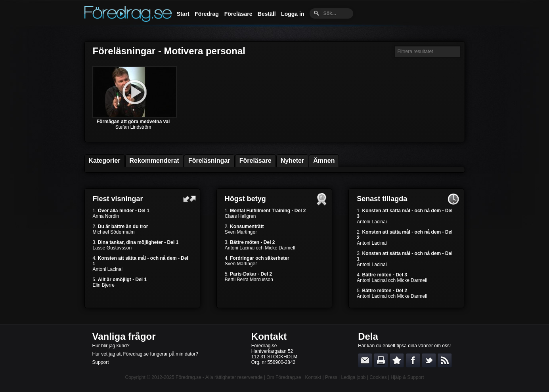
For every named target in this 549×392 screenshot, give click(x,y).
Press (331, 377)
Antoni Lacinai (108, 269)
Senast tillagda (382, 199)
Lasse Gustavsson (112, 248)
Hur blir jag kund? (111, 346)
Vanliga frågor (124, 336)
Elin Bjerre (104, 285)
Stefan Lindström (133, 127)
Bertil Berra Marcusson (249, 280)
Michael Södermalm (114, 232)
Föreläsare (238, 14)
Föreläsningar (209, 161)
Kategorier (105, 161)
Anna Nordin (106, 216)
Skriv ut (381, 360)
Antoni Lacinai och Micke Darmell (260, 248)
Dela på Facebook (413, 360)
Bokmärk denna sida (397, 360)
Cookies (378, 377)
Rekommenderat (154, 161)
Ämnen (324, 161)
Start (183, 14)
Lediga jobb (353, 377)
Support (101, 362)
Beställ (267, 14)
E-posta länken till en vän (365, 360)
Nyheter (293, 161)
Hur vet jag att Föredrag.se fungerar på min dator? (145, 354)
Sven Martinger (241, 232)
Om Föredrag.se (284, 377)
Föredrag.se (188, 377)
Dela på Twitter (429, 360)
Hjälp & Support (407, 377)
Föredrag (207, 14)
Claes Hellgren (240, 216)
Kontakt (269, 336)
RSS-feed (445, 360)
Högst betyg (245, 199)
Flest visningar (118, 199)
